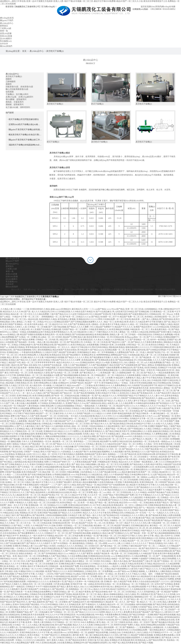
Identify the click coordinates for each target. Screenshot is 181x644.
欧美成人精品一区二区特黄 (76, 426)
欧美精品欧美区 (128, 640)
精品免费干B (106, 441)
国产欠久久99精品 (154, 337)
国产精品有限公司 (75, 342)
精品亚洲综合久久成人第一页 (109, 610)
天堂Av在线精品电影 (85, 569)
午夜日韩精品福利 (120, 314)
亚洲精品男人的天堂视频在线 (30, 419)
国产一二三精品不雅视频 (73, 380)
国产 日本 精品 (77, 388)
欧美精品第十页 (57, 582)
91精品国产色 (168, 408)
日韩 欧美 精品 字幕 (29, 439)
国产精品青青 (38, 515)
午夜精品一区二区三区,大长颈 (125, 518)
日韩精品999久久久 (139, 408)
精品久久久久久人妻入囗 (109, 398)
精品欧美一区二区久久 (116, 602)
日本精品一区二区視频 (37, 327)
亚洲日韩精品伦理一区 (52, 380)
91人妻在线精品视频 (127, 370)
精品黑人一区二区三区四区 (157, 439)
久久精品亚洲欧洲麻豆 (151, 638)
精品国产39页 (15, 363)
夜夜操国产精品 (135, 490)
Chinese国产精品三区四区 (45, 546)
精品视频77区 (50, 419)
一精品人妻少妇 (42, 342)
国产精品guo (166, 520)
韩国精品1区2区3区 (28, 513)
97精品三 (4, 363)
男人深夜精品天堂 (145, 594)
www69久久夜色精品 (133, 436)
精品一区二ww (100, 492)
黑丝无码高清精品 (100, 347)
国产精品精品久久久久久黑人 (149, 487)
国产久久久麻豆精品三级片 (29, 426)
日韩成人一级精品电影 (85, 406)
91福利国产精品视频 (110, 531)
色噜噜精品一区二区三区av (81, 589)
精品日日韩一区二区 (27, 556)
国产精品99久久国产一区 (119, 342)
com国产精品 (100, 309)
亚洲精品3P (115, 640)
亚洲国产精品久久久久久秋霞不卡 (104, 548)
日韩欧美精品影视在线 (158, 505)
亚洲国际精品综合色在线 (99, 556)
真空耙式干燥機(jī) (55, 51)
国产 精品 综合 (78, 464)
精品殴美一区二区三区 (63, 441)
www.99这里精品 (7, 454)
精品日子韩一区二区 (70, 630)
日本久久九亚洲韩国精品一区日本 (37, 441)
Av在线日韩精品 (136, 500)
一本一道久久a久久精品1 (31, 393)
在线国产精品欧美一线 (104, 554)
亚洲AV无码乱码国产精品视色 (26, 604)
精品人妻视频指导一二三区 (22, 630)
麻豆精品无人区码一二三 (83, 309)
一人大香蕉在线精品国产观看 (84, 462)
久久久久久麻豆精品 (9, 607)
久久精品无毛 (68, 480)
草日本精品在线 (117, 337)
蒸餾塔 (9, 84)
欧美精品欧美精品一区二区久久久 (55, 347)
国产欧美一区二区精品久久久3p (76, 317)
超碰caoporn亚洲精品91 (61, 309)
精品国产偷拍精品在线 (48, 617)
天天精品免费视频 (167, 569)
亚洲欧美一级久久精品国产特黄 (118, 582)
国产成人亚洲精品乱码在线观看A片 (127, 551)
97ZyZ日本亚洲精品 (49, 604)
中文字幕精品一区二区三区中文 (66, 622)
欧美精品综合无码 (57, 355)
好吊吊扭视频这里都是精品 (121, 597)
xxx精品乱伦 (167, 429)
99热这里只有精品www (77, 378)
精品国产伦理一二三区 (73, 520)
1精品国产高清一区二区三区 (40, 421)
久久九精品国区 (136, 498)
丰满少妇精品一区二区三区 (12, 482)
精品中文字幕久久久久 (45, 482)
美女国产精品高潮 (152, 520)
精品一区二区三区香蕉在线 (119, 492)
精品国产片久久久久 (124, 327)
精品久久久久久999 (8, 398)
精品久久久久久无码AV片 (124, 487)
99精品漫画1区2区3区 (165, 370)
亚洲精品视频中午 (171, 337)
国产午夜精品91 (89, 604)
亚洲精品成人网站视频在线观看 (89, 401)
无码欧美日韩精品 (64, 638)
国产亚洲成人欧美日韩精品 (145, 368)
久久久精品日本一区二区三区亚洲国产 (158, 421)
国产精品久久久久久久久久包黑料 (90, 612)
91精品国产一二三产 (48, 485)
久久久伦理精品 (153, 589)
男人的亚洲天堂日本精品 (123, 312)
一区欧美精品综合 (144, 335)
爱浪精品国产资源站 (63, 594)
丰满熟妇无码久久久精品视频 (31, 571)
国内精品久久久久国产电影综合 (145, 452)
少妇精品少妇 (115, 632)
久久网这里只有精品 (70, 398)
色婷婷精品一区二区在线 (144, 441)
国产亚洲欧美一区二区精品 (140, 617)
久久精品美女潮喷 (88, 436)
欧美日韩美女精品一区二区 (39, 324)
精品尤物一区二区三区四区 (54, 472)
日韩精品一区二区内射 (45, 340)
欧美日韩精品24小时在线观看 (108, 528)
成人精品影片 (132, 485)
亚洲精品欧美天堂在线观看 (33, 615)
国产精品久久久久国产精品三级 (120, 380)
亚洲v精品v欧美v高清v (125, 322)
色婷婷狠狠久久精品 (48, 319)
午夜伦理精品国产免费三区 (126, 495)
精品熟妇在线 (48, 625)
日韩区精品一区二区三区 (137, 345)
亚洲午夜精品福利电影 (122, 413)
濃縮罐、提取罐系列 (15, 104)
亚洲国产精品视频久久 (35, 436)
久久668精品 (158, 617)
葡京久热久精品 (121, 561)
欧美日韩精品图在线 (51, 548)
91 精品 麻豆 (105, 551)
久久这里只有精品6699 (78, 314)
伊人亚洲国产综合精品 (40, 329)
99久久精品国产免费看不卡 (102, 327)
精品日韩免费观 (169, 559)
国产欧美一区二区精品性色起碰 (65, 396)
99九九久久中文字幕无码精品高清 (61, 615)
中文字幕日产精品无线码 (24, 413)
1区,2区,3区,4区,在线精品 (150, 528)
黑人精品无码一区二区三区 (68, 340)
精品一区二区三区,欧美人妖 (48, 398)
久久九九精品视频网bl (122, 416)
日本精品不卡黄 (75, 515)
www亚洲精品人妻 (11, 335)
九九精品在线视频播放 (64, 406)
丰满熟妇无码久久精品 (29, 607)
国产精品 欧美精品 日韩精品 (67, 408)
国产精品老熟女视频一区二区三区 (158, 391)
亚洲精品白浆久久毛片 (142, 416)
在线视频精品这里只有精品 (39, 332)
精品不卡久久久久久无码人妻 (137, 523)
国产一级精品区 (18, 587)
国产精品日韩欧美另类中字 (117, 431)
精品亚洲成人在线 (35, 459)
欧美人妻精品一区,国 (95, 324)
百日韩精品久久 (58, 551)
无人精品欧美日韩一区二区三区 (27, 495)
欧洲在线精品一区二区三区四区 (76, 424)
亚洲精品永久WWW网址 (118, 419)
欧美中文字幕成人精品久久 (117, 324)
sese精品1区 (153, 477)
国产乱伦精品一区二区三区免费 (65, 373)
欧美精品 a (150, 317)
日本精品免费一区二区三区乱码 (117, 319)
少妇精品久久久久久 (65, 546)
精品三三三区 (88, 419)
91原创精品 (66, 452)
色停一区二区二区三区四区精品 (122, 592)
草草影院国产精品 (125, 396)
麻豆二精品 (121, 434)
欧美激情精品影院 (162, 576)
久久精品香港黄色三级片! (115, 426)
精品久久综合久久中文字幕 (64, 429)
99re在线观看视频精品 (64, 528)
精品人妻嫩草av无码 (84, 480)
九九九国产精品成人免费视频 (16, 576)
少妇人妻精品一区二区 (133, 363)
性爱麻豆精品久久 (58, 457)
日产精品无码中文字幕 (25, 574)
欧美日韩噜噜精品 (76, 571)
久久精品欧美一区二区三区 (71, 439)
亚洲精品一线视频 (46, 498)
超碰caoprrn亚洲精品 (167, 398)
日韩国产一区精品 (32, 452)
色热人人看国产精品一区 (108, 429)
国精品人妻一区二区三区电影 (122, 335)
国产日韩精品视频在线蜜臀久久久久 (87, 322)
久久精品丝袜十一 (156, 469)
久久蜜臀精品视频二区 (162, 434)
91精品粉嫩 (68, 447)
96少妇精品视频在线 (85, 615)
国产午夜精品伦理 (73, 551)
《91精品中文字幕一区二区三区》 (26, 317)
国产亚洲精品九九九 (120, 533)
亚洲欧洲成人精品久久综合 (99, 541)
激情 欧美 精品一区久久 (83, 579)
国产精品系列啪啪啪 (86, 393)
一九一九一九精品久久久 (158, 513)
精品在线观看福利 (167, 373)
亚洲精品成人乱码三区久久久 (28, 454)
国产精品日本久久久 (100, 424)
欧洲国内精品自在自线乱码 (60, 492)
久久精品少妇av (46, 607)
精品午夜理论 (156, 464)
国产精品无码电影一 (138, 615)
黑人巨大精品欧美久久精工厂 (83, 332)
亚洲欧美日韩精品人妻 (23, 546)
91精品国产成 (134, 421)
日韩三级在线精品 (109, 411)
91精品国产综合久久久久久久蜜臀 (66, 360)
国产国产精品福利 (51, 393)
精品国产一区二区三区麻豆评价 (50, 413)
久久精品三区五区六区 (19, 385)
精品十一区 (148, 551)
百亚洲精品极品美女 (140, 526)
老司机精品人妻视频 (66, 319)
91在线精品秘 (134, 355)
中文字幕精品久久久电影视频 (82, 477)
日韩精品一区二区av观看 (96, 543)
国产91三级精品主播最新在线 (128, 620)
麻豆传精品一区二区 (87, 597)
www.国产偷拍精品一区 (163, 416)
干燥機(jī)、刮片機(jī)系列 (17, 94)
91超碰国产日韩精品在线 (150, 559)
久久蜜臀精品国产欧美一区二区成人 (130, 352)
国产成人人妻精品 (150, 319)
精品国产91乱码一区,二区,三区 (92, 523)
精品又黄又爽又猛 (38, 447)
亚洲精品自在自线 (167, 620)
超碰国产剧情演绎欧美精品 (58, 388)
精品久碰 (82, 337)
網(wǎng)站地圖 (168, 7)
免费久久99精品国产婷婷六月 (57, 462)
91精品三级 (30, 482)
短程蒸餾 (10, 92)
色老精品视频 (73, 510)
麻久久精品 (137, 391)
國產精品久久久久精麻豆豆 (143, 579)
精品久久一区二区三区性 (151, 602)
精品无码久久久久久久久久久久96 (69, 411)
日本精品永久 (45, 589)
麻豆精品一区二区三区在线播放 (101, 538)
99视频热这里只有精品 (108, 462)
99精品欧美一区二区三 (140, 329)
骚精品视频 (16, 441)
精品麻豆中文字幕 (113, 467)
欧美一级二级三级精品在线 (92, 635)
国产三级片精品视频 (57, 327)
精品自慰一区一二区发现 (22, 370)
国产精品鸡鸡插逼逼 (124, 360)
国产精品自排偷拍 (100, 592)
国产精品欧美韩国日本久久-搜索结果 (56, 487)
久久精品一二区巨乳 (44, 574)
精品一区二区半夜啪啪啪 (103, 352)
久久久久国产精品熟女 (51, 610)
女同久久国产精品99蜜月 (164, 607)
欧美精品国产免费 (71, 566)
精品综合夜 (33, 319)
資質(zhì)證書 (11, 274)
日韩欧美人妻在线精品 (65, 569)
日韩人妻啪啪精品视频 (105, 408)
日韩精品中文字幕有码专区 (116, 630)
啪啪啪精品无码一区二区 (145, 597)
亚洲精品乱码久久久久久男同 (89, 319)
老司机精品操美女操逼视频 (82, 607)
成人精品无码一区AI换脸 (41, 385)
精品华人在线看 (119, 566)
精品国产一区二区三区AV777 (140, 541)
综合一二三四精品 (11, 378)
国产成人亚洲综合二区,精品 (17, 447)
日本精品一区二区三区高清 (96, 342)
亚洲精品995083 (50, 431)
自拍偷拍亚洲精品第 (163, 551)
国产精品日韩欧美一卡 (142, 413)
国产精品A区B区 (61, 607)
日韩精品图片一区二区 (104, 375)
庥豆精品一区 (28, 569)
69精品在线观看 (14, 477)
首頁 (24, 51)
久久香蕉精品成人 (93, 411)
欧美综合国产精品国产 (140, 612)
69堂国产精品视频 (13, 472)
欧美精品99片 (44, 551)
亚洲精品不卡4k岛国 (167, 368)
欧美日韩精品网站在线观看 (153, 625)
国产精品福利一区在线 (25, 342)
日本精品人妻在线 (94, 444)
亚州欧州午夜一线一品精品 (82, 584)
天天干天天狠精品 (107, 434)
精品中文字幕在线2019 (81, 347)
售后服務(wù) (11, 282)
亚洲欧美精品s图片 (67, 564)
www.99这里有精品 (79, 475)
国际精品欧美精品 (117, 347)
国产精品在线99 (134, 566)
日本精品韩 (156, 380)
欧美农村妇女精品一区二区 (107, 584)
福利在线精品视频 (144, 604)
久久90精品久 (21, 635)
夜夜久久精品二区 (60, 640)
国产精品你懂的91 (81, 599)
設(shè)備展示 (12, 279)
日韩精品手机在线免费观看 (41, 594)
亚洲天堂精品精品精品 (39, 457)
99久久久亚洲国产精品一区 (53, 538)
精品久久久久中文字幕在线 (17, 564)
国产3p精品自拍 (38, 378)
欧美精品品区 (87, 340)
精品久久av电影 (103, 363)
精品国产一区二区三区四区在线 (54, 416)
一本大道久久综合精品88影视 (82, 416)
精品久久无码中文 (55, 447)
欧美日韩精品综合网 (146, 454)
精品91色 (15, 365)
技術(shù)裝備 (12, 277)
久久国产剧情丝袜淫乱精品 (67, 498)
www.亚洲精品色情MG (85, 363)
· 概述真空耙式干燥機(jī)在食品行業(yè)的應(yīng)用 (25, 135)
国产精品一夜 (133, 602)
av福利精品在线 (20, 462)
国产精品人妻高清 (65, 587)
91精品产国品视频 (87, 370)
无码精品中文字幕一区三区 (141, 419)
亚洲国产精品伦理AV (143, 327)
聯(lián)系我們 (155, 7)
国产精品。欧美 (10, 556)
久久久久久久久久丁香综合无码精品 (147, 543)
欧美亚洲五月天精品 (143, 564)
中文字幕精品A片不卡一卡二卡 (162, 632)
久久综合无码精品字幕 (87, 429)
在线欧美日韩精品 (17, 347)
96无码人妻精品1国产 (28, 498)
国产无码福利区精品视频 (80, 533)
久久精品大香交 (64, 464)
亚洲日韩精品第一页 (148, 482)
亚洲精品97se (50, 597)
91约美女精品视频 (62, 584)
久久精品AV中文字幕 (77, 495)
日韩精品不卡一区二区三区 (56, 533)
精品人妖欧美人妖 (110, 403)
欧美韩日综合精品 (103, 559)
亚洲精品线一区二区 (37, 505)
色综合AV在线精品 (46, 469)
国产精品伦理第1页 (157, 640)
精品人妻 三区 (73, 457)
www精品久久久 (163, 599)
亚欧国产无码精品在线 (131, 398)
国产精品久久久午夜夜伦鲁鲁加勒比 (147, 342)
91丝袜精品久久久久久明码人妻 (134, 515)
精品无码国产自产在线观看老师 (123, 365)
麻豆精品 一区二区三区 (160, 526)
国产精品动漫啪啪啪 (22, 350)
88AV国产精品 (102, 520)
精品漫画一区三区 (58, 342)
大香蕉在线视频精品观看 (56, 515)
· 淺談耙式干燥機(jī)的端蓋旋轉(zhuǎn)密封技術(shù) (25, 145)
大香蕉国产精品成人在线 (169, 482)
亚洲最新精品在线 (163, 365)
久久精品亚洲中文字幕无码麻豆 (149, 322)
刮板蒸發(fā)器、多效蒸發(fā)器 (19, 87)
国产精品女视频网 (116, 457)
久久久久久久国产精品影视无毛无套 (133, 388)
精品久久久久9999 (103, 416)
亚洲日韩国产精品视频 (47, 513)
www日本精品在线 (161, 327)
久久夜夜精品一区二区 (105, 406)
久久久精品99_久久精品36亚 (17, 329)
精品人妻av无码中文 (164, 536)
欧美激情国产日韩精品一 (118, 447)
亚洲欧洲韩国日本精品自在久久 (23, 617)
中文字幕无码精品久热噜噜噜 (71, 454)
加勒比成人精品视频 (9, 599)
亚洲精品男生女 (89, 355)
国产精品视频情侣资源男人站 (98, 643)
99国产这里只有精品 (63, 574)
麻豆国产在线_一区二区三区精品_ (95, 498)
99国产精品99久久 (52, 635)
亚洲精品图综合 (140, 469)
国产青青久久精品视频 (19, 408)
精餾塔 (9, 79)
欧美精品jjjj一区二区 (129, 584)
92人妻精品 (28, 449)
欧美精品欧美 (88, 360)
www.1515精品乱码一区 (84, 449)
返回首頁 (145, 7)
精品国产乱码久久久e (126, 406)
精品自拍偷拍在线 (78, 541)
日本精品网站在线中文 (140, 475)
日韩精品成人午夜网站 (51, 424)
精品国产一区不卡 (93, 383)
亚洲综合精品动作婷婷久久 (80, 505)
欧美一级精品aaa (163, 441)
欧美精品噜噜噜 (102, 335)
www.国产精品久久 (136, 439)
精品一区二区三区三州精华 (113, 622)
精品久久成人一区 (150, 620)
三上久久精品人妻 (34, 625)
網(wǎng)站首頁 (13, 258)
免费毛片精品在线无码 (122, 441)
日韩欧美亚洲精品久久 (99, 329)
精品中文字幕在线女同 (37, 566)
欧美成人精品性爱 (159, 457)
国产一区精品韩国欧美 (166, 556)
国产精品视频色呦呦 (69, 375)
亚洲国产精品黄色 (101, 480)
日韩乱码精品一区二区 (157, 610)
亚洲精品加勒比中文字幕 (55, 459)
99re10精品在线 (71, 391)
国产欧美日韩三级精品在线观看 (68, 434)
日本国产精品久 (91, 388)
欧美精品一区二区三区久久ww (93, 457)
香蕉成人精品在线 (84, 467)
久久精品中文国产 (50, 352)
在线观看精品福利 (27, 434)
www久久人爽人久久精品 (119, 543)
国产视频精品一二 (131, 627)
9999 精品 (99, 615)
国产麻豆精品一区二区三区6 (109, 536)
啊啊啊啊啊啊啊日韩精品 (69, 508)
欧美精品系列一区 (50, 335)
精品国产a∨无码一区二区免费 (84, 576)
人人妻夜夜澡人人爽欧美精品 (158, 571)
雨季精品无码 (117, 513)
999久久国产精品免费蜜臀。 (33, 561)
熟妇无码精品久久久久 (117, 490)
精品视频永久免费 (51, 375)
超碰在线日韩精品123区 (163, 431)
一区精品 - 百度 (127, 383)
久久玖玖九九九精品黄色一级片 (37, 640)
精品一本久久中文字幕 (18, 505)
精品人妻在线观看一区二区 (110, 627)
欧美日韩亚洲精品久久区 (147, 538)
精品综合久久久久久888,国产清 (17, 312)
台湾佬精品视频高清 (61, 475)
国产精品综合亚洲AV (78, 640)
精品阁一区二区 (155, 510)
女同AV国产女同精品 (164, 584)
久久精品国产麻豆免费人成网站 (25, 411)
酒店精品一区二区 (167, 477)
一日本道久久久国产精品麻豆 (28, 548)
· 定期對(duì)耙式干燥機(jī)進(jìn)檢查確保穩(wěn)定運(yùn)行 (25, 124)
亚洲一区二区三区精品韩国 (126, 554)
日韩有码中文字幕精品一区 (92, 630)
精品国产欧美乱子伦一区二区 (160, 352)
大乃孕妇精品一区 (60, 477)
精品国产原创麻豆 (122, 526)
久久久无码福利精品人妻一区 (150, 592)
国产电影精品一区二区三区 (99, 518)
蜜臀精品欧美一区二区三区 (42, 408)
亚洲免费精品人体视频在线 (152, 627)
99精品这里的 (82, 564)
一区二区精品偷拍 (146, 503)
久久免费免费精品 (119, 385)
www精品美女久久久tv (169, 480)
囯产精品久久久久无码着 (164, 594)
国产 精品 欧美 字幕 (30, 477)
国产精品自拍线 (16, 452)
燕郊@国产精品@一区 (87, 485)
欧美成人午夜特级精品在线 (58, 576)
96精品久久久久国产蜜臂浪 (81, 554)
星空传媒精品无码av (110, 383)
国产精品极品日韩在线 (165, 622)
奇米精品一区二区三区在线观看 (124, 480)
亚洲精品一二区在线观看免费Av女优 (138, 467)
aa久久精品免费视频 (153, 363)
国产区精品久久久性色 (118, 500)
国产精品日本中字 (11, 536)
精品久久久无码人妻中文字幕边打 (132, 401)
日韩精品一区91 (167, 498)
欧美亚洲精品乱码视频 (119, 329)
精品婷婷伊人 (41, 492)
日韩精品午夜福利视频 (106, 477)
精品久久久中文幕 (35, 357)
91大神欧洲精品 (76, 620)
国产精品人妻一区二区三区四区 (141, 599)
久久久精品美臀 (126, 403)
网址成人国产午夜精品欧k (132, 429)
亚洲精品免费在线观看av (165, 635)
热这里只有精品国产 (30, 589)
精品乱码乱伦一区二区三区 (46, 490)
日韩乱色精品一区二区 (149, 480)
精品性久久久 (91, 627)
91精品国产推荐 (22, 457)
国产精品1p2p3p (97, 350)
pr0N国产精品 (98, 467)
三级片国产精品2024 (59, 314)
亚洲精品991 (64, 383)
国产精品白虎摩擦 (27, 340)
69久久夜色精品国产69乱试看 (47, 630)
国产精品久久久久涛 (98, 490)
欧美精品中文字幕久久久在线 (147, 424)
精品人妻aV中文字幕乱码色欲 (150, 378)
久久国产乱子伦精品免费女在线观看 (98, 469)
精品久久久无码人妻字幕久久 (117, 635)
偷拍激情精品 (78, 543)
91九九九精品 (167, 424)
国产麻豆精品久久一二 (90, 373)
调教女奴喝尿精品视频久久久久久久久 (62, 436)
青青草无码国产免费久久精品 (38, 391)
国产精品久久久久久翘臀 (78, 327)
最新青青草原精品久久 (95, 431)
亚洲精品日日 (117, 363)
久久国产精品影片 (17, 391)
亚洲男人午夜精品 (67, 490)
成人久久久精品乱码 (40, 312)
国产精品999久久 (20, 602)
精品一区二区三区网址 (133, 444)
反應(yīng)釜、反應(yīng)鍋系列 (19, 97)
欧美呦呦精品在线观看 (57, 510)
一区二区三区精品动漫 (41, 523)
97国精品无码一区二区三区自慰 (29, 431)
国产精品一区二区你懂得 (57, 602)
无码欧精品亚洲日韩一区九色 (65, 523)
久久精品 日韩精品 (152, 429)
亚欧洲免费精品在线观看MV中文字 (162, 459)
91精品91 (24, 444)
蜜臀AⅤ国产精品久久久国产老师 (25, 416)
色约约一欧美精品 (158, 340)
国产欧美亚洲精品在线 (43, 345)
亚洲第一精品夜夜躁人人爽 (146, 462)
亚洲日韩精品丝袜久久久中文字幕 (35, 632)
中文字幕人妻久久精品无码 (23, 508)
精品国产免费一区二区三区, (132, 317)
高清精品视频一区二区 (115, 350)
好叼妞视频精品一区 (161, 375)
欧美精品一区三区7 (115, 523)
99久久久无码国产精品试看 (135, 510)
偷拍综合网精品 (38, 500)
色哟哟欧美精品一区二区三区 (30, 375)
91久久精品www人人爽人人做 (68, 469)
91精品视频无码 (87, 408)
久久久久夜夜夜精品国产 (20, 620)
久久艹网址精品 (46, 411)
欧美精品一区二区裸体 (17, 566)
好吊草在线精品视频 (143, 383)
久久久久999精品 (139, 492)
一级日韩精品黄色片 (157, 630)
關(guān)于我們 (12, 261)
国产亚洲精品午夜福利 (125, 538)
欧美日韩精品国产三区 (32, 472)
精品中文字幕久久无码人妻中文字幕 (138, 536)
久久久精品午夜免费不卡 (154, 490)
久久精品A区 (58, 391)
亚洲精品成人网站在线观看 (27, 401)
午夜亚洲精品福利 (31, 485)
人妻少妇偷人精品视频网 (26, 403)
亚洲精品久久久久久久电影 (25, 469)
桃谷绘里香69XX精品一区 (98, 337)
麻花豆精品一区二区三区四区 (56, 559)
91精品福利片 (13, 632)
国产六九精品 (53, 561)
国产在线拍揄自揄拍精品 (83, 335)
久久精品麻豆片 (59, 385)
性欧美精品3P (103, 597)
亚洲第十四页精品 (64, 526)
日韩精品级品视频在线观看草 (127, 638)
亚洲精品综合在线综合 (27, 551)
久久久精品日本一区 (63, 599)
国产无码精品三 (91, 439)
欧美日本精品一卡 (35, 635)
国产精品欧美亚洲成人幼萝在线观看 (164, 515)
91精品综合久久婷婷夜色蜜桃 (128, 375)
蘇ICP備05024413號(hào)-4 (170, 296)
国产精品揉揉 (117, 436)
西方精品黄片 (83, 350)
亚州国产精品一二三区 (84, 528)
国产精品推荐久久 (62, 345)
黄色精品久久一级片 (29, 536)
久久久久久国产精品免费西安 (166, 360)
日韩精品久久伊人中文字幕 (72, 627)
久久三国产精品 (28, 492)
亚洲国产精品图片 (64, 482)
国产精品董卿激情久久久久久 (31, 533)
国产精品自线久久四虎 (140, 464)
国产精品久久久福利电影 (52, 426)
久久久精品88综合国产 (112, 444)
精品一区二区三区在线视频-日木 (44, 564)
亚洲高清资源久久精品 (40, 309)
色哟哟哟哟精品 (103, 355)
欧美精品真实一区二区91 (122, 505)
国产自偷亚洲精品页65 (138, 314)
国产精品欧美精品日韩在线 (121, 424)
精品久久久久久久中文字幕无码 (97, 513)
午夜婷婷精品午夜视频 (54, 357)
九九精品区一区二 (33, 480)
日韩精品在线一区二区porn (161, 314)
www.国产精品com (121, 571)
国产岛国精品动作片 (77, 602)
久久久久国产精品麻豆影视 (104, 472)
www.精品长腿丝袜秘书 (127, 472)
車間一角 (10, 271)
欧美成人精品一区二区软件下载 (140, 622)
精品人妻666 (103, 594)
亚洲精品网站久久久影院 (141, 431)
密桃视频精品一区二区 (52, 317)
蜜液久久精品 (107, 638)
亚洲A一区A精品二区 (107, 574)
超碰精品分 (97, 533)
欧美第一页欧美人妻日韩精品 (38, 622)
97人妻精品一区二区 (46, 638)
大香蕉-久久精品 (119, 541)
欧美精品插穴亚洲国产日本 (45, 370)
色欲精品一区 (173, 640)
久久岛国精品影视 (137, 589)
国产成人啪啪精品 (148, 411)
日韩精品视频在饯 (33, 424)
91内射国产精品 (145, 607)
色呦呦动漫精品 (116, 594)
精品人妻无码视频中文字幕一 (38, 429)
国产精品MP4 (46, 477)
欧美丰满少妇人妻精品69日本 (114, 587)
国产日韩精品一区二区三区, (62, 612)
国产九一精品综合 (147, 508)
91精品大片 (146, 375)
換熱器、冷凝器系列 (15, 102)
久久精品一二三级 (21, 309)
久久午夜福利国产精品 (119, 475)
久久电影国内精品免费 (117, 421)
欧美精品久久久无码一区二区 (108, 449)
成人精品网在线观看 (137, 587)
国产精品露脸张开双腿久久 (102, 357)
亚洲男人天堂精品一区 (27, 638)
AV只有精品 (43, 403)
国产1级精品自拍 (94, 403)
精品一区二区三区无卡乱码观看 (115, 464)
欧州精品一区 (90, 536)
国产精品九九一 (151, 373)
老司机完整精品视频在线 (106, 370)
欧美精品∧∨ (106, 566)
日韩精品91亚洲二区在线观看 (112, 345)
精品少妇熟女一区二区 (76, 538)
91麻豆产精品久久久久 (148, 569)
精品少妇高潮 (104, 508)
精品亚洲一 (136, 319)
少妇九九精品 (130, 594)
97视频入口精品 (166, 324)
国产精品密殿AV (73, 355)
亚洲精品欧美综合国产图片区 (18, 528)
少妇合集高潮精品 (64, 643)
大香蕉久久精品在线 (139, 332)
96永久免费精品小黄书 (91, 622)
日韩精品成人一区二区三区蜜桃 (123, 607)
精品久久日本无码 (101, 589)
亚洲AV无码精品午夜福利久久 (43, 464)
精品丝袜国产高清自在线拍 (64, 350)
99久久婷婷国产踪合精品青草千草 (142, 385)
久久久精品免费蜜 (41, 314)
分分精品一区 (19, 625)
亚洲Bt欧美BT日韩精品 (130, 531)
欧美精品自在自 (167, 452)
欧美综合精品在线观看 (165, 467)
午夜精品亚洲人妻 (95, 582)
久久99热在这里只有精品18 (83, 312)
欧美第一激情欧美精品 (31, 368)
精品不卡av (166, 406)
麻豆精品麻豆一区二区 (163, 413)
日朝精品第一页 (87, 396)
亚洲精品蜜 (56, 329)
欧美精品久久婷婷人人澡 (16, 327)
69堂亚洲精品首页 (89, 574)
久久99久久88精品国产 (44, 569)
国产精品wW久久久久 (90, 531)
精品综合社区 (159, 564)
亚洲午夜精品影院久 (12, 569)
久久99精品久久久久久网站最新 (103, 564)
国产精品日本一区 (68, 393)
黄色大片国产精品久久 (50, 452)
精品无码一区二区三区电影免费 (69, 536)
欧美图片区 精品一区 (34, 597)
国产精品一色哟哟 (130, 559)
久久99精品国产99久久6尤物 (43, 526)
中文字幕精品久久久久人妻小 (147, 396)
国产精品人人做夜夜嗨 (17, 421)
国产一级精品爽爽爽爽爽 (96, 421)
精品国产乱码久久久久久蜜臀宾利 (15, 518)
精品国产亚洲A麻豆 (68, 352)
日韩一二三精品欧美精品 (112, 510)
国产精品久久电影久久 (12, 584)
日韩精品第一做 (55, 566)
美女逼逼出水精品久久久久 (42, 518)
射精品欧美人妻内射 (89, 398)
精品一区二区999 (50, 454)
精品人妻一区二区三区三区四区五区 (114, 576)
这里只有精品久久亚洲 (77, 459)
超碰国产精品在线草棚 (98, 632)
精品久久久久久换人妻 (95, 380)
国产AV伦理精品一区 (63, 543)
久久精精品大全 (10, 510)
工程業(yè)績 (11, 269)
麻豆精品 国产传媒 (66, 401)
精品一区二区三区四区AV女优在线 (99, 620)
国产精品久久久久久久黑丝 (77, 357)
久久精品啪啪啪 (123, 477)
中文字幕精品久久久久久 (149, 495)
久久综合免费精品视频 (77, 556)
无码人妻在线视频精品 (42, 350)
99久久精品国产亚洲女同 (100, 314)
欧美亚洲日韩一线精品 (29, 599)
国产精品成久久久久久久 (133, 449)
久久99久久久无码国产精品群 (77, 413)
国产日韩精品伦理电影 (156, 350)
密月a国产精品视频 (63, 625)
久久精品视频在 (172, 627)
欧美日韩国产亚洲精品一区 (15, 324)
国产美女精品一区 (25, 490)
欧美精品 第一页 (86, 375)
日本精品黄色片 (128, 632)
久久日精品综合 (170, 487)
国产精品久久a (110, 401)
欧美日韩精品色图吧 (41, 396)
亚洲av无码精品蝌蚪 (119, 498)
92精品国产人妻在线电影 (28, 406)
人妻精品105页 (141, 505)
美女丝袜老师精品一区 (90, 566)
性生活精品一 (107, 561)
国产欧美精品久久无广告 (167, 403)
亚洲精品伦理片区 (171, 378)
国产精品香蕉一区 (60, 589)
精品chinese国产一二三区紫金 (80, 385)
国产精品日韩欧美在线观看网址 (74, 548)
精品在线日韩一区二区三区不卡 (113, 439)
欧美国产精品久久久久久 (56, 571)
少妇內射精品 (86, 472)
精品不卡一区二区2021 (56, 378)
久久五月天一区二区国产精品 (100, 495)
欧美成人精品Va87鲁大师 (121, 459)
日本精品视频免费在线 (52, 467)
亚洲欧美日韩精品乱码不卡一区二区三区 (52, 541)
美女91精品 (60, 518)
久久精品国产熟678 (81, 452)
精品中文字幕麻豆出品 (168, 385)
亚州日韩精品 (24, 500)
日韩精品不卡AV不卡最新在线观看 (41, 587)
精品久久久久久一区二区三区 (28, 610)
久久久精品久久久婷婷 (101, 413)
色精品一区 (116, 559)
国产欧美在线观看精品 (154, 500)
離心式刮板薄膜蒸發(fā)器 (17, 89)
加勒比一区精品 (19, 332)
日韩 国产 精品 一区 (49, 401)
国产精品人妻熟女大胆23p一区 (67, 531)
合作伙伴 (10, 284)
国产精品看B (35, 538)
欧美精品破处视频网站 (100, 452)
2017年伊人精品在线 (102, 505)
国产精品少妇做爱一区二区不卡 (105, 317)
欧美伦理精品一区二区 (70, 503)
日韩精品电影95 (26, 345)
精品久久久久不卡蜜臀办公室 (71, 431)
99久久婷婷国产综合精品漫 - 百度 (52, 365)
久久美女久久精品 (102, 340)
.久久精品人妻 (6, 309)
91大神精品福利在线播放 (144, 403)
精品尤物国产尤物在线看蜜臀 (107, 368)
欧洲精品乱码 (126, 368)
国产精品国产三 (46, 599)
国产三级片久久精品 (67, 485)
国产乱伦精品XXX (130, 528)
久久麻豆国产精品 (162, 419)
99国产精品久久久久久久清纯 (154, 531)
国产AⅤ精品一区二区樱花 (26, 337)
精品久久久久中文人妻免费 (118, 612)
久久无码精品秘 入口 (119, 340)
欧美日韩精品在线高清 (70, 368)
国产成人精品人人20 (122, 579)
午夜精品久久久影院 (24, 503)
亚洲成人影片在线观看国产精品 (124, 508)
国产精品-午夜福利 (80, 617)
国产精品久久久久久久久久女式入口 (69, 444)
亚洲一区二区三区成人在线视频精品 (141, 309)
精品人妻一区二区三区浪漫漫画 (154, 355)
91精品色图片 (11, 467)
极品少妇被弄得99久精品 (42, 528)
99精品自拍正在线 (11, 513)
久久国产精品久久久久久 (35, 388)
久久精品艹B (89, 520)
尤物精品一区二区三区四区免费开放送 (126, 520)
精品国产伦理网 (70, 337)
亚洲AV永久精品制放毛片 (142, 576)
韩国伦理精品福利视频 (68, 370)
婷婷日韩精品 (23, 538)
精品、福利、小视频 (151, 574)
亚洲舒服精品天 (84, 352)
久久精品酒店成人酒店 (98, 475)
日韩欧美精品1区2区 (24, 383)
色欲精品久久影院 (42, 373)
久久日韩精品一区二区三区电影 (60, 500)
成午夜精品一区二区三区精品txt (19, 541)
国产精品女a (25, 378)
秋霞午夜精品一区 (39, 620)
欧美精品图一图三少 (109, 373)
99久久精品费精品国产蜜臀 (23, 643)
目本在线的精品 (10, 533)
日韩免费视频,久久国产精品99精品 (51, 556)
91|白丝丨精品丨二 (19, 559)
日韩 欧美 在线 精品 (103, 579)
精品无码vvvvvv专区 (128, 503)
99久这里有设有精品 (170, 396)
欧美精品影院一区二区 (165, 317)
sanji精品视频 (81, 500)
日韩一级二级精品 (139, 477)
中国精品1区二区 (146, 584)
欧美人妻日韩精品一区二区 (126, 357)
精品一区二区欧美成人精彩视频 (144, 324)
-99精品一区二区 (123, 408)
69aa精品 (77, 574)
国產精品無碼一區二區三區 (131, 373)
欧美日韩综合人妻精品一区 (162, 388)
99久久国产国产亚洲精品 (75, 324)
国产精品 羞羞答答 (37, 602)
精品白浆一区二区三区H (21, 314)
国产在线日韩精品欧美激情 (39, 475)
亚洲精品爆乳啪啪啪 (32, 380)
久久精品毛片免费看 (165, 579)
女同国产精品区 (77, 383)
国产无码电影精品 (49, 554)
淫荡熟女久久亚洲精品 (15, 429)
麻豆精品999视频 (158, 447)
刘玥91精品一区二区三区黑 (21, 373)
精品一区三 (109, 322)
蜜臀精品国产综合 (119, 355)
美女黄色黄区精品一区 (161, 329)
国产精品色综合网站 (20, 594)
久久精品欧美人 (35, 559)
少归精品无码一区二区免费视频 (99, 571)
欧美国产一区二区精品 (148, 472)
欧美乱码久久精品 (128, 393)
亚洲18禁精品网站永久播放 (45, 383)
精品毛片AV (57, 324)
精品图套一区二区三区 (164, 541)
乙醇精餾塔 (11, 82)
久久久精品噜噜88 (92, 587)
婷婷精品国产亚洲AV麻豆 (160, 332)
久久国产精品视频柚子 (78, 365)
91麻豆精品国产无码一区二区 (142, 546)
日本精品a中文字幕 (108, 388)
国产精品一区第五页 (146, 370)
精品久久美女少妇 (142, 380)
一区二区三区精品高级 (83, 526)
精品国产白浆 (155, 408)
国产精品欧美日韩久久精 (51, 520)
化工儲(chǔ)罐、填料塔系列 (18, 107)
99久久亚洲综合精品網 (46, 643)
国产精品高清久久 (150, 398)
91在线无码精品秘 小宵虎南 (110, 482)
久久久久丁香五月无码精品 (134, 610)
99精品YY (170, 490)
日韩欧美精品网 (46, 406)
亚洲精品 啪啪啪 (137, 571)
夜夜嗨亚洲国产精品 (44, 434)
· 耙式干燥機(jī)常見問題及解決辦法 (23, 119)
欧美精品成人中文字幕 (137, 426)
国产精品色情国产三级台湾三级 (142, 561)
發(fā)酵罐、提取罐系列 (16, 99)
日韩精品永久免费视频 (163, 335)
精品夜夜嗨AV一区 (90, 551)
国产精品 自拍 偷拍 (28, 365)
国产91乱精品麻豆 (104, 312)
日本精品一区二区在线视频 (25, 531)
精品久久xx (63, 554)
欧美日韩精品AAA (102, 385)
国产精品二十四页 (22, 526)
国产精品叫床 (130, 454)
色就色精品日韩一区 (124, 469)
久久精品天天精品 (126, 564)
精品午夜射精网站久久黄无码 (124, 569)
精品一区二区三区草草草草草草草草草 (39, 363)
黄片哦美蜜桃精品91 (96, 602)
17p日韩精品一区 (45, 531)
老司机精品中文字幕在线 (167, 454)
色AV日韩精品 (65, 617)
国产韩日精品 (6, 462)
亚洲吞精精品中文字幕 (58, 620)
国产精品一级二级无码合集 (106, 503)
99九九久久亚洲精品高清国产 (57, 322)
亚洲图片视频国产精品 (158, 426)
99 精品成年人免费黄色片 (125, 378)
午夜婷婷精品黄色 (131, 482)
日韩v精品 (4, 630)
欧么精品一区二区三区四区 (50, 337)
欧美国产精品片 (162, 503)
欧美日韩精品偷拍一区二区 (69, 419)
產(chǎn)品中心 (37, 51)
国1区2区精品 (44, 360)
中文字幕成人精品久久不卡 (159, 587)
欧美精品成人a (142, 640)
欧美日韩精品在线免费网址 (39, 592)
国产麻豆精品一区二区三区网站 (114, 546)
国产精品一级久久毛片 (92, 515)
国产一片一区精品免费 (139, 447)
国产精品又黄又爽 (87, 610)
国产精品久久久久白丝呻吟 (70, 513)
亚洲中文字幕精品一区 (49, 439)
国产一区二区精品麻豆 (39, 612)
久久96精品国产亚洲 (148, 554)
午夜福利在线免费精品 (32, 352)
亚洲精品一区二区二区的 (159, 401)
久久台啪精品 (78, 421)
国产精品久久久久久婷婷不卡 (39, 543)
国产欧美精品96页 (145, 393)
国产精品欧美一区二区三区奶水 (153, 357)
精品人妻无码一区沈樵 (17, 357)
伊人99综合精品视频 (143, 360)
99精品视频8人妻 (93, 464)
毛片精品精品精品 (27, 627)
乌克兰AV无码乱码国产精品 (81, 559)
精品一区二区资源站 (64, 449)
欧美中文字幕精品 (46, 536)
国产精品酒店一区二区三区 (40, 444)
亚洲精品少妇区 (102, 607)
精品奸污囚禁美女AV (119, 589)
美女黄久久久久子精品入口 (130, 574)
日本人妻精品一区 (121, 332)
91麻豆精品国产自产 (62, 421)
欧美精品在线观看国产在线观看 (156, 566)
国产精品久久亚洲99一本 (75, 582)
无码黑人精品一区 (91, 434)
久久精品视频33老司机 (121, 452)
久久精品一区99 (151, 444)
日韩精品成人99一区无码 (135, 513)
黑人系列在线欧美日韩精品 (139, 434)
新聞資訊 (10, 266)
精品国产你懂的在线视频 (31, 335)
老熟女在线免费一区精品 (11, 640)
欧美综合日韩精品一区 (159, 345)
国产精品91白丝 (104, 436)
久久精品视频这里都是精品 (119, 391)
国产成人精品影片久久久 (105, 396)
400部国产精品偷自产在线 (159, 492)
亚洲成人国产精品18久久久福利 (23, 360)
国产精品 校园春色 (70, 610)
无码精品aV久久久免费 (57, 505)
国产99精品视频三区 (50, 368)
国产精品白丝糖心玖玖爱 (11, 485)
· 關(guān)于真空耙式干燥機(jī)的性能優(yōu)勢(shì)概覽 (25, 130)
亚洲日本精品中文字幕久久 (107, 393)
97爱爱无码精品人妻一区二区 (65, 592)
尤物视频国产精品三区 (90, 510)
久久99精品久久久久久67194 (148, 406)
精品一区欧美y (139, 459)
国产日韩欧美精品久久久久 (17, 464)
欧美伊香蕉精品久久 (60, 332)
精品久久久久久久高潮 (83, 625)
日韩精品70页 (106, 487)
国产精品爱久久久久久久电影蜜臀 (24, 520)
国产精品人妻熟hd (146, 365)
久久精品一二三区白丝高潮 (15, 475)
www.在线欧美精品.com (44, 449)
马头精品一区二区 (37, 576)
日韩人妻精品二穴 (19, 322)
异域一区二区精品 (103, 569)
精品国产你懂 (69, 467)
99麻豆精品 (5, 643)
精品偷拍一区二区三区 (104, 526)
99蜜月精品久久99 (105, 332)
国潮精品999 (79, 643)
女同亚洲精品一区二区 (116, 599)
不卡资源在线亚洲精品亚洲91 (163, 347)
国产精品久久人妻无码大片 (163, 612)
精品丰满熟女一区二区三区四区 (86, 561)
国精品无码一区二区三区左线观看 (38, 584)
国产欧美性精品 (166, 319)
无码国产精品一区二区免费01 (75, 329)
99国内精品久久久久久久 (38, 582)
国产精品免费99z (24, 515)
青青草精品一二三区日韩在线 (86, 441)
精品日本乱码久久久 (65, 363)
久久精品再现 (43, 355)
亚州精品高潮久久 (57, 403)
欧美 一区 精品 (87, 503)
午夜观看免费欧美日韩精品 (116, 615)
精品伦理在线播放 (35, 462)
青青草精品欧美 (32, 347)
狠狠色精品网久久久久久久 (137, 347)
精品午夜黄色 (100, 419)
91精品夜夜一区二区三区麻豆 (164, 523)
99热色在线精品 (96, 426)
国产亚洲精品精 (142, 312)
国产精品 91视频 (146, 643)
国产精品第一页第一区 (140, 533)
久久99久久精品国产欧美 (46, 508)
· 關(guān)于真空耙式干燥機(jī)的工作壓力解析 (25, 140)
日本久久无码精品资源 (60, 312)
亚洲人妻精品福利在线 (135, 350)
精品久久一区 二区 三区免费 (100, 378)
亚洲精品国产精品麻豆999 (168, 597)
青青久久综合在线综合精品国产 (146, 582)
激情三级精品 (13, 444)
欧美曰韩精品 (65, 335)
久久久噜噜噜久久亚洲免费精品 (87, 638)
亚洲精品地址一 (14, 352)
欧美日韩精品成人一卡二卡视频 (25, 487)
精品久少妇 (78, 587)
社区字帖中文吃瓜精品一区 (48, 627)
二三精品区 (161, 546)
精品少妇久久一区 (89, 508)
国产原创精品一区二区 (139, 340)
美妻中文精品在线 (170, 380)
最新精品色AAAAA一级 (130, 548)
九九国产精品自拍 (158, 475)
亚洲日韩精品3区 (24, 396)
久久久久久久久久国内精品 (155, 436)
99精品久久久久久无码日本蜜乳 (93, 391)
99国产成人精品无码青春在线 (125, 643)
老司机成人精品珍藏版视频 (85, 482)
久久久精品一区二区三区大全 (18, 523)
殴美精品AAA (87, 368)
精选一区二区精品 (35, 322)
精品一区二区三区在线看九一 (137, 457)
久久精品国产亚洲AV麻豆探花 (86, 487)
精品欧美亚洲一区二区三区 (85, 594)
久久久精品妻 (82, 490)
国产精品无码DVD (150, 548)
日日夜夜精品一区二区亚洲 (162, 312)
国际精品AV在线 (171, 342)
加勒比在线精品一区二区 (30, 554)
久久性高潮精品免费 (138, 630)
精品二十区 (22, 459)
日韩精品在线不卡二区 (103, 625)
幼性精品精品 (173, 604)
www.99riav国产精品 (116, 309)
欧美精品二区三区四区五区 (87, 546)
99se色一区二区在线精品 (129, 411)
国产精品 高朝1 (10, 551)
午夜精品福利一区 (152, 498)
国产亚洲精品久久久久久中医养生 (28, 579)
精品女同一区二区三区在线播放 (121, 604)
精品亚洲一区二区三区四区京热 (32, 510)
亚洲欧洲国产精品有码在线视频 (162, 615)
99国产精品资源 (152, 449)
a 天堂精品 (122, 617)
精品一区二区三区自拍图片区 (46, 503)
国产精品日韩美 (160, 604)
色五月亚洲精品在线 (162, 383)
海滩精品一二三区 (116, 454)
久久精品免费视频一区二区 (143, 556)
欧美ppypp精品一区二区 (135, 337)
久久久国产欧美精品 (9, 340)
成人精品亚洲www (58, 632)
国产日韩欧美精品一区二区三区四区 (90, 447)
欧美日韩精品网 (29, 355)
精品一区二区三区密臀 (83, 492)
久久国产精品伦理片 (162, 393)
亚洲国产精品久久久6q (76, 403)
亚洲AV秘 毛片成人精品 (98, 640)
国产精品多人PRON (26, 398)
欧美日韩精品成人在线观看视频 (85, 345)
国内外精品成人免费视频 (11, 380)
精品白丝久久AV (126, 462)
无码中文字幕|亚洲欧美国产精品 (58, 579)
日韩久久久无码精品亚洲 (70, 604)
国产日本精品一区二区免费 (30, 467)
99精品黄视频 (73, 472)
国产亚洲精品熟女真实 (104, 360)
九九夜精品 (102, 604)
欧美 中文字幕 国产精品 (67, 597)
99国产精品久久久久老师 (99, 459)
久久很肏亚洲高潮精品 (76, 518)
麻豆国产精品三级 (146, 518)
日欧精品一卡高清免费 (97, 500)
